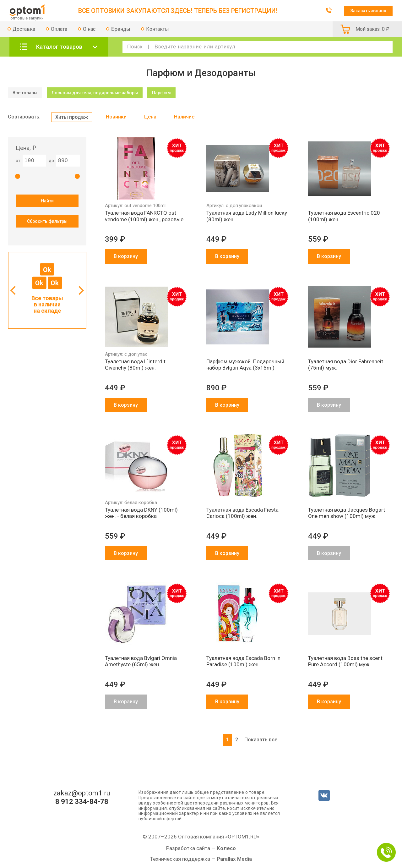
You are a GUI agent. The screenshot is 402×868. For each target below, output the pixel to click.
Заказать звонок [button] (368, 11)
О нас (89, 29)
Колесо (226, 848)
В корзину (126, 256)
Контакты (158, 29)
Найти (47, 201)
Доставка (24, 29)
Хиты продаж (72, 117)
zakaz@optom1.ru (82, 793)
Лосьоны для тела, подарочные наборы (95, 93)
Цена (150, 117)
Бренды (121, 29)
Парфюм (161, 93)
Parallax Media (234, 859)
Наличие (184, 117)
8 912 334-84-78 (82, 802)
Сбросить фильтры (47, 221)
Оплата (59, 29)
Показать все (261, 740)
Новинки (116, 117)
